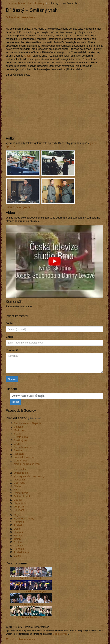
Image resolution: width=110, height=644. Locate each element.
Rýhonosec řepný (24, 519)
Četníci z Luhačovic (31, 578)
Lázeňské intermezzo (26, 457)
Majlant (18, 515)
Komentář (12, 350)
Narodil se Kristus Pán (27, 464)
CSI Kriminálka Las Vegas (31, 591)
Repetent (19, 454)
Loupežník (20, 507)
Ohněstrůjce (21, 473)
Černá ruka (20, 461)
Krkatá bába (21, 437)
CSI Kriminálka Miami (31, 604)
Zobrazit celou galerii (18, 207)
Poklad (18, 525)
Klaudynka (20, 469)
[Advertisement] (53, 23)
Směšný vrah (21, 440)
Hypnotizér (20, 503)
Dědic (17, 529)
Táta (16, 490)
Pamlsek (19, 522)
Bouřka (18, 500)
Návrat (18, 486)
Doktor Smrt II (22, 496)
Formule (19, 536)
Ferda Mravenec (23, 447)
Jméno (10, 323)
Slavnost (19, 510)
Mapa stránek (27, 639)
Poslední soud (22, 552)
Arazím (28, 56)
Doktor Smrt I (22, 493)
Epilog (17, 556)
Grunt (17, 444)
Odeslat (12, 379)
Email (9, 337)
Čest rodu (19, 483)
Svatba (18, 450)
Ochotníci (19, 480)
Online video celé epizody (21, 17)
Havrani (18, 532)
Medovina (19, 430)
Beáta (17, 434)
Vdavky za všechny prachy (29, 476)
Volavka (18, 427)
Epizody (40, 3)
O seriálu (11, 639)
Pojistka (18, 546)
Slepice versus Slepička (28, 423)
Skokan (18, 542)
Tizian (17, 539)
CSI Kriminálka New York (31, 617)
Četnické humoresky (19, 3)
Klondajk (19, 549)
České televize (60, 634)
